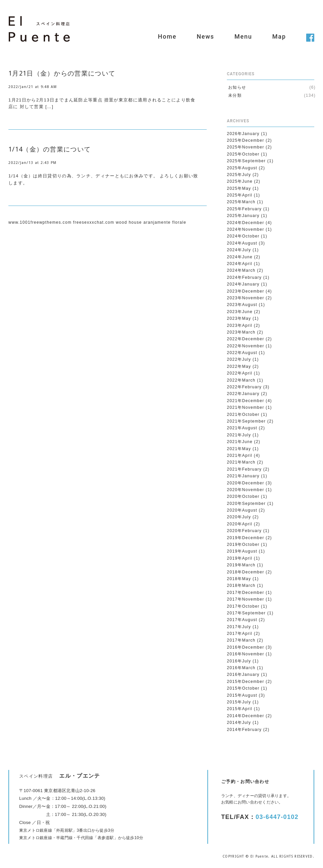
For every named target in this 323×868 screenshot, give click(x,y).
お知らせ (237, 87)
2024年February (244, 277)
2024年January (243, 284)
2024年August (242, 243)
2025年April (240, 195)
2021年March (241, 462)
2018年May (239, 579)
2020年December (246, 483)
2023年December (246, 291)
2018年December (246, 572)
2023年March (241, 332)
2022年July (239, 359)
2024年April (240, 264)
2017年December (246, 593)
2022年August (242, 353)
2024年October (243, 236)
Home (167, 36)
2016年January (243, 675)
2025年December (246, 140)
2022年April (240, 373)
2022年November (246, 346)
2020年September (246, 504)
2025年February (244, 209)
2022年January (243, 394)
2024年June (240, 257)
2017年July (239, 627)
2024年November (246, 229)
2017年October (243, 606)
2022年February (244, 387)
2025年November (246, 147)
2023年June (240, 312)
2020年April (240, 524)
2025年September (246, 161)
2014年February (244, 730)
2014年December (246, 716)
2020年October (243, 496)
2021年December (246, 401)
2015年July (239, 702)
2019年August (242, 551)
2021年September (246, 421)
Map (279, 36)
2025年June (240, 181)
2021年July (239, 435)
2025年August (242, 168)
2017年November (246, 599)
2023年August (242, 305)
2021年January (243, 476)
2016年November (246, 654)
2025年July (239, 175)
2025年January (243, 216)
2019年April (240, 558)
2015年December (246, 682)
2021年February (244, 469)
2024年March (241, 270)
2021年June (240, 442)
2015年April (240, 709)
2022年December (246, 339)
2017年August (242, 620)
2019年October (243, 545)
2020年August (242, 510)
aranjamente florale (165, 222)
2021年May (239, 449)
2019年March (241, 565)
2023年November (246, 298)
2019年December (246, 538)
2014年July (239, 723)
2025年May (239, 188)
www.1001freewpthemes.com (40, 222)
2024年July (239, 250)
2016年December (246, 647)
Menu (243, 36)
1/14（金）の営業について (50, 149)
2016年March (241, 668)
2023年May (239, 318)
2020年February (244, 531)
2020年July (239, 517)
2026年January (243, 134)
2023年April (240, 325)
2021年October (243, 415)
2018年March (241, 585)
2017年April (240, 634)
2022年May (239, 366)
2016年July (239, 661)
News (205, 36)
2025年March (241, 202)
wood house (129, 222)
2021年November (246, 407)
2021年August (242, 428)
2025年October (243, 154)
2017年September (246, 613)
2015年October (243, 688)
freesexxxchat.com (94, 222)
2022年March (241, 380)
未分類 (235, 95)
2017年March (241, 640)
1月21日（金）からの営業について (62, 73)
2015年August (242, 695)
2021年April (240, 455)
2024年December (246, 223)
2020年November (246, 490)
